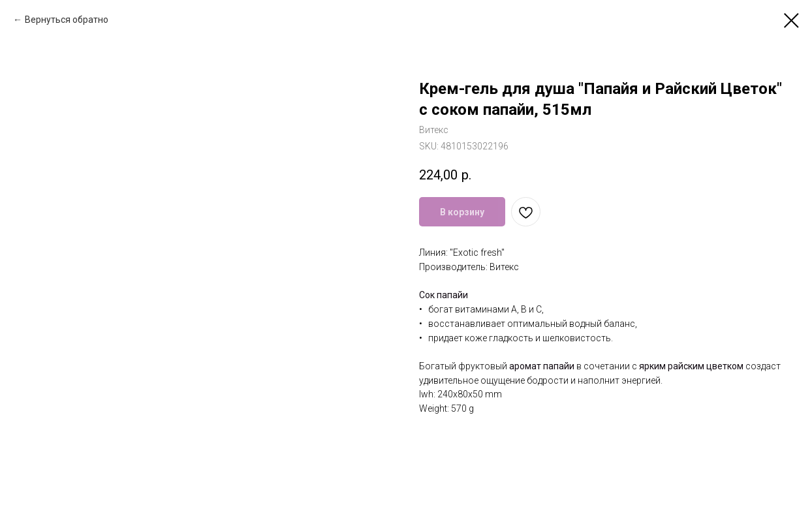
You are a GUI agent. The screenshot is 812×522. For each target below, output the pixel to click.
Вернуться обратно (67, 20)
